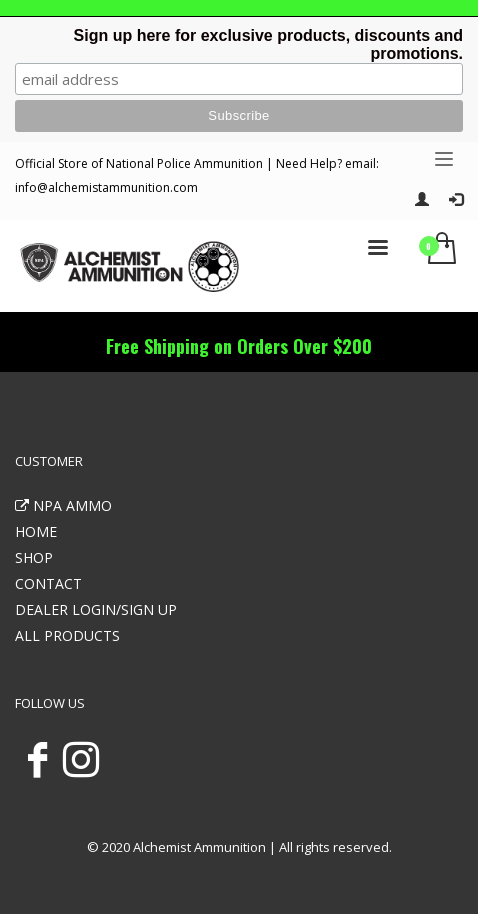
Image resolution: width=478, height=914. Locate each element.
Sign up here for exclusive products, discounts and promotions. (268, 44)
